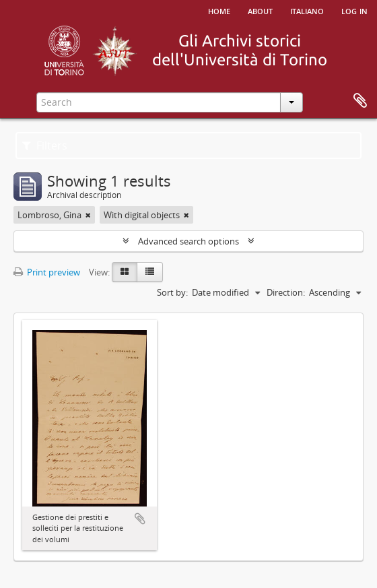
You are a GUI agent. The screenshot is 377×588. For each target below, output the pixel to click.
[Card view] (125, 272)
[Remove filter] (88, 215)
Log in (354, 10)
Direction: (286, 292)
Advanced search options (188, 241)
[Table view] (150, 272)
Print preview (47, 272)
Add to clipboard (140, 519)
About (260, 10)
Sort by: (172, 292)
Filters (45, 145)
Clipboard (360, 101)
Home (219, 10)
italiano (307, 10)
